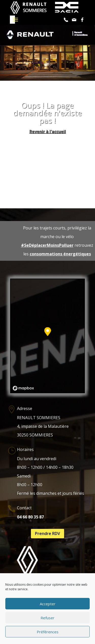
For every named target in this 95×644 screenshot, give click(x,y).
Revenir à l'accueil (48, 131)
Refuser (48, 618)
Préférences (48, 632)
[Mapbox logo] (23, 388)
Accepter (48, 604)
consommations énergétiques (60, 254)
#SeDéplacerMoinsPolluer (47, 245)
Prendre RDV (48, 533)
